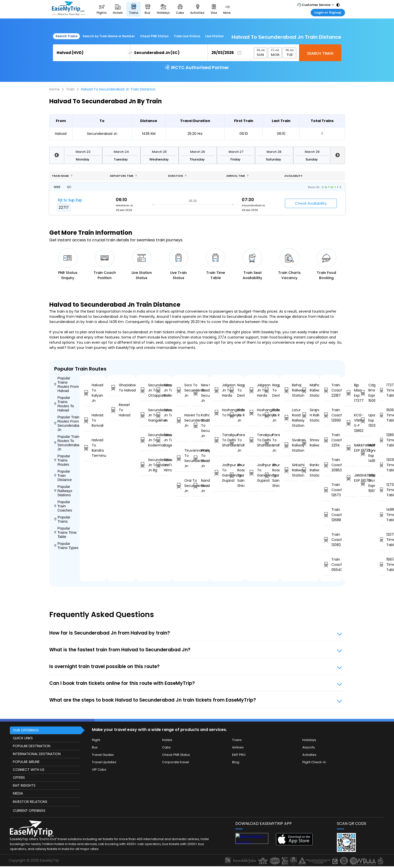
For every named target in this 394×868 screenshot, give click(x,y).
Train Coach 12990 (326, 415)
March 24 (121, 152)
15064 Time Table (382, 415)
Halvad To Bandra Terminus (87, 448)
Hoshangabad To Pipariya (220, 413)
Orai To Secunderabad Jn (182, 486)
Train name (62, 176)
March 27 (236, 152)
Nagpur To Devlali (235, 390)
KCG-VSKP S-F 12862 (351, 423)
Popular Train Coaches (63, 506)
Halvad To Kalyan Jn (87, 393)
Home (54, 89)
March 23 (83, 152)
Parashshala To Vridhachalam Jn (235, 443)
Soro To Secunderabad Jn (182, 390)
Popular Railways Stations (63, 491)
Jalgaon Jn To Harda (220, 390)
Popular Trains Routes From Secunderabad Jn (67, 423)
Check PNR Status (154, 36)
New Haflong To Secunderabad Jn (199, 393)
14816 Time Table (382, 515)
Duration (177, 176)
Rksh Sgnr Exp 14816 (366, 453)
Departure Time (124, 176)
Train (70, 89)
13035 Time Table (382, 465)
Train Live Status (187, 36)
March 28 (274, 152)
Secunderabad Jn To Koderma (146, 440)
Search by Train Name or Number (109, 36)
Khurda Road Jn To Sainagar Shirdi (235, 475)
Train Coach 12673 (326, 490)
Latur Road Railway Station (291, 418)
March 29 (312, 152)
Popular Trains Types (66, 546)
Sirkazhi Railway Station (291, 470)
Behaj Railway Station (291, 390)
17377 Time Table (382, 390)
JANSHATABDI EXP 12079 (351, 478)
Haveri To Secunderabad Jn (182, 420)
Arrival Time (238, 176)
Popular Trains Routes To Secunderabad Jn (67, 443)
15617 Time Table (382, 565)
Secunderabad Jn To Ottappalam (146, 390)
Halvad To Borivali (87, 420)
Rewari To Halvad (115, 410)
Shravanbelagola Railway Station (308, 443)
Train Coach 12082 (326, 540)
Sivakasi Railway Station (291, 445)
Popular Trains (62, 519)
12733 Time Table (382, 490)
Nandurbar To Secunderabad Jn (199, 486)
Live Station (214, 36)
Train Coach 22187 (326, 390)
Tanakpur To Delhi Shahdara (220, 440)
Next (338, 155)
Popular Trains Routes (62, 460)
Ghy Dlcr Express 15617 (366, 483)
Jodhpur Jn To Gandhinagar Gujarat (220, 473)
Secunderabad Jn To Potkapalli (162, 390)
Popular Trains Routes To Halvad (64, 404)
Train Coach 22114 (326, 440)
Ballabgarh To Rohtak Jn (235, 415)
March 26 (198, 152)
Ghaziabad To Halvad (115, 388)
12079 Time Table (382, 540)
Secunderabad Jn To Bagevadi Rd (162, 440)
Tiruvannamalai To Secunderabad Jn (182, 458)
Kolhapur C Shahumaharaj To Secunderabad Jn (199, 425)
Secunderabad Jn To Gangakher (146, 415)
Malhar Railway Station (308, 390)
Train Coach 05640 (326, 565)
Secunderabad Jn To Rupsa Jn (162, 415)
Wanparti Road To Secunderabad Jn (199, 458)
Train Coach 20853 (326, 465)
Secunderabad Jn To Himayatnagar (162, 465)
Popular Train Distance (63, 475)
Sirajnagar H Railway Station (308, 415)
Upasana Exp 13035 (366, 420)
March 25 (159, 152)
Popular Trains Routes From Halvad (67, 384)
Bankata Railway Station (308, 470)
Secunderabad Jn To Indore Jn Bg (146, 465)
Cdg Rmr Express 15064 (366, 393)
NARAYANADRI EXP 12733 (351, 448)
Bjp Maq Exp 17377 (351, 393)
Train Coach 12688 (326, 515)
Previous (57, 155)
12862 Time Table (382, 440)
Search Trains (66, 36)
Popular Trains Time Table (65, 532)
